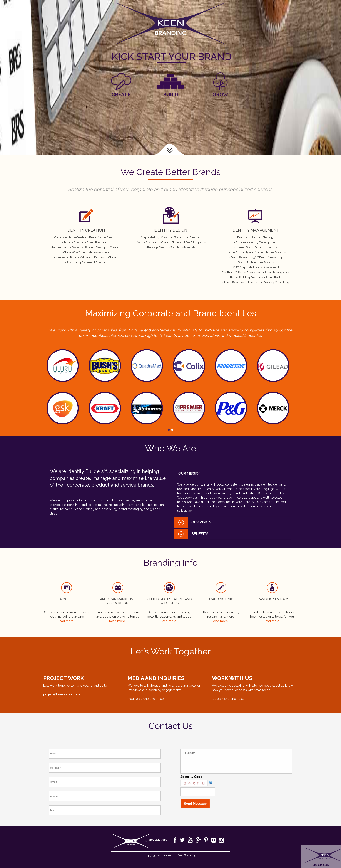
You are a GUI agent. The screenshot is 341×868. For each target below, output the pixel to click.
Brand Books (274, 277)
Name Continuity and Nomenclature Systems (256, 252)
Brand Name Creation (103, 237)
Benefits (200, 534)
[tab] (232, 474)
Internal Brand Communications (256, 247)
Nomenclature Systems (68, 247)
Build (171, 94)
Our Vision (201, 522)
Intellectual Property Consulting (269, 282)
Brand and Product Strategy (255, 237)
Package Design (158, 247)
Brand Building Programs (247, 277)
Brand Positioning (98, 242)
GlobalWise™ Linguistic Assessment (86, 252)
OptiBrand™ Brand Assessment (242, 272)
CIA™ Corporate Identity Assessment (256, 267)
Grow (220, 94)
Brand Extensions (235, 282)
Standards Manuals (183, 247)
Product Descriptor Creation (103, 247)
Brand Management (277, 272)
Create (121, 94)
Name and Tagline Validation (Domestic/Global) (87, 257)
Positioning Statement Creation (87, 262)
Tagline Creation (74, 242)
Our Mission (190, 474)
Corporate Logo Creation (156, 237)
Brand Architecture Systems (256, 262)
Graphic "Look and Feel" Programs (183, 242)
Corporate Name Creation (71, 237)
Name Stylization (148, 242)
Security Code (191, 777)
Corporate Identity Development (256, 242)
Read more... (66, 621)
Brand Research (241, 257)
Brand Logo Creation (187, 237)
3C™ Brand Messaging (268, 257)
